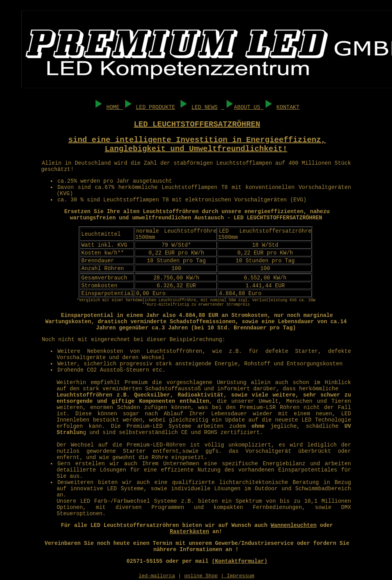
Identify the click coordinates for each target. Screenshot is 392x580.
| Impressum (238, 576)
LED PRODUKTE (155, 107)
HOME (115, 107)
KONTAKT (288, 107)
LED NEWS (205, 107)
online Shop (201, 576)
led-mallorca (157, 576)
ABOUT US (247, 107)
